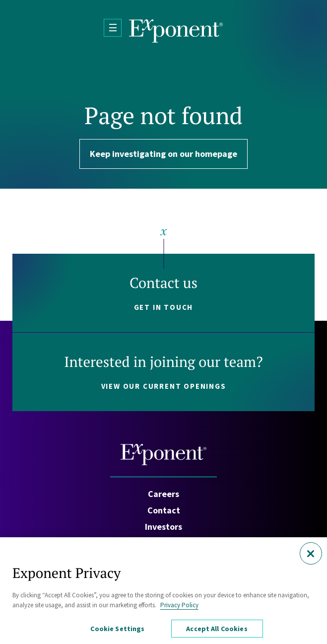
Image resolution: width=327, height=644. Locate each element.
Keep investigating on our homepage (163, 154)
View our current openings (164, 386)
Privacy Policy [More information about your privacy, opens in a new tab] (179, 608)
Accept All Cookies (217, 632)
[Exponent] (176, 31)
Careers (163, 494)
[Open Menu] (113, 28)
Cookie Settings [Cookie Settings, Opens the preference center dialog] (117, 632)
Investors (163, 527)
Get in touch (164, 307)
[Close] (311, 556)
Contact (164, 510)
